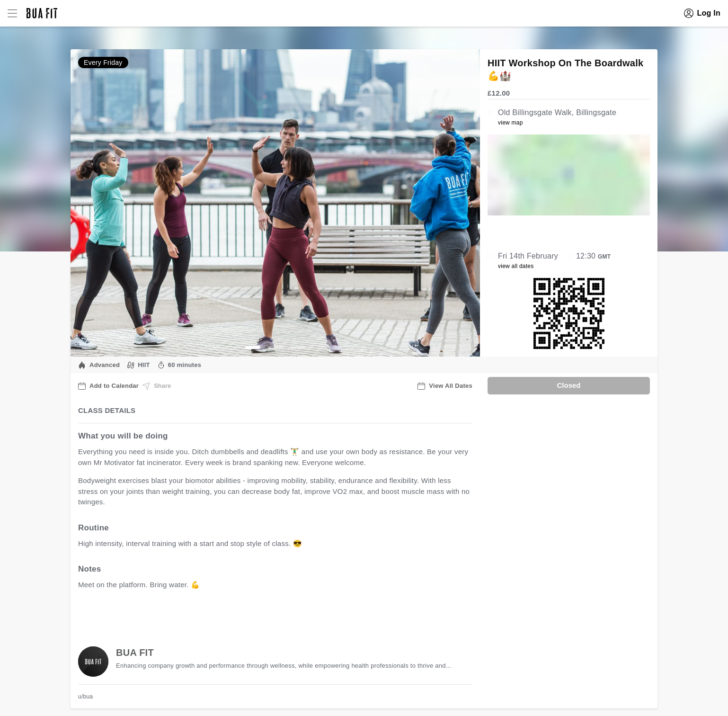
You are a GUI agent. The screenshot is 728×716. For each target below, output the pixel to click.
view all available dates (270, 614)
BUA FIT (135, 653)
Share (157, 386)
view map (510, 123)
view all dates (516, 266)
